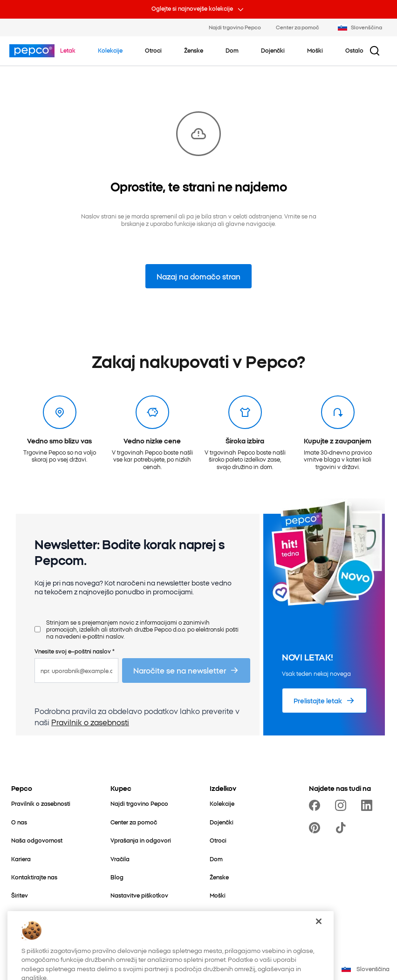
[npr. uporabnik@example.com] (76, 670)
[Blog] (117, 877)
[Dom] (216, 859)
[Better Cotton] (29, 932)
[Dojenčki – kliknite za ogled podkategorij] (273, 50)
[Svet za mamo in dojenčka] (47, 914)
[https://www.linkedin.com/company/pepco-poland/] (369, 805)
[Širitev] (20, 895)
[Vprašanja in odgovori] (141, 840)
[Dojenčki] (222, 822)
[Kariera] (21, 859)
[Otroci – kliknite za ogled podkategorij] (153, 50)
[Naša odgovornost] (37, 840)
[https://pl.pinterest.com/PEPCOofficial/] (316, 828)
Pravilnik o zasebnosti (90, 722)
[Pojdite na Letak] (68, 50)
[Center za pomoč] (134, 822)
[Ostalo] (219, 914)
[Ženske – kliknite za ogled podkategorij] (194, 50)
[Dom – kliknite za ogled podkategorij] (232, 50)
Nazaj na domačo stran (198, 276)
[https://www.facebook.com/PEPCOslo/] (316, 805)
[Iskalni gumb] (375, 51)
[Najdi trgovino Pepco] (139, 803)
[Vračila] (120, 859)
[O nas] (19, 822)
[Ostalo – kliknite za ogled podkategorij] (354, 50)
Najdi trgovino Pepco (235, 27)
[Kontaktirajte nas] (34, 877)
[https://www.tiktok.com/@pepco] (342, 828)
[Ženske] (219, 877)
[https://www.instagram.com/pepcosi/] (342, 805)
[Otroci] (218, 840)
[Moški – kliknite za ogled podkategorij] (315, 50)
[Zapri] (319, 943)
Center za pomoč (298, 27)
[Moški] (218, 895)
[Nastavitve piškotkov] (139, 895)
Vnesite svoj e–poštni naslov (75, 651)
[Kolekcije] (222, 803)
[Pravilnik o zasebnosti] (41, 803)
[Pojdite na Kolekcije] (110, 50)
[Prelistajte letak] (324, 701)
